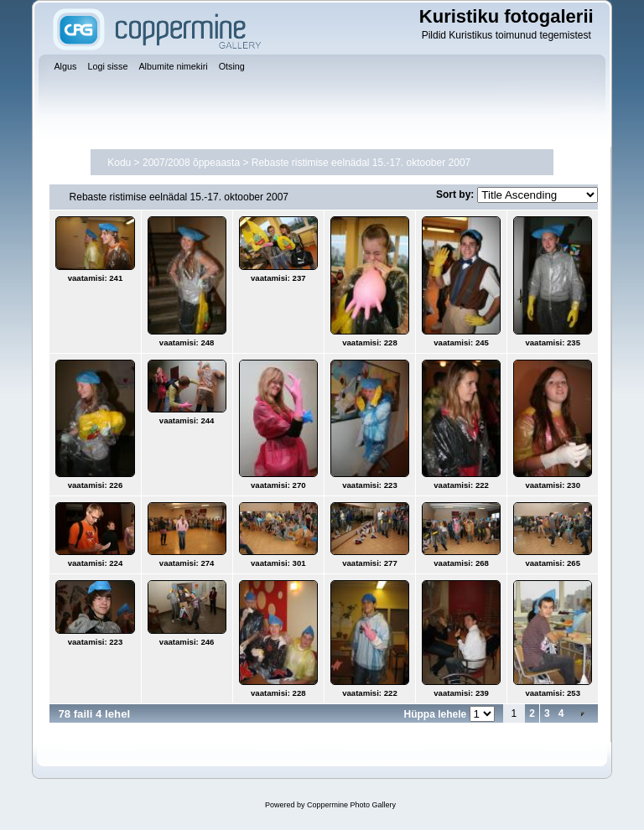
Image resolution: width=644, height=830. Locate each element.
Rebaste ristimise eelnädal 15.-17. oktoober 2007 (361, 163)
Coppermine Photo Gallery (351, 805)
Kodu (119, 163)
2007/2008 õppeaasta (191, 163)
